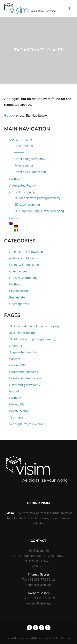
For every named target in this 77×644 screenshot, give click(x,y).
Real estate (17, 297)
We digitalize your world (26, 424)
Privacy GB (17, 404)
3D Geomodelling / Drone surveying (39, 211)
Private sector (24, 165)
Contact (15, 218)
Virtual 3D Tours (21, 140)
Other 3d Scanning (22, 192)
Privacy (66, 638)
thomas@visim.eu (38, 585)
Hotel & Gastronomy (23, 278)
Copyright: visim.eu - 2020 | (22, 638)
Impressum (44, 638)
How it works (24, 146)
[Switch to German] (44, 227)
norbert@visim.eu (38, 603)
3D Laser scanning (27, 205)
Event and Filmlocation (30, 172)
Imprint (14, 391)
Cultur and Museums (24, 372)
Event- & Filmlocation (24, 265)
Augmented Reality (23, 186)
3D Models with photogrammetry (37, 198)
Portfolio (15, 179)
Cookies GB (17, 365)
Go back (10, 116)
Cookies (57, 638)
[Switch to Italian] (44, 230)
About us (16, 346)
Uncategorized (19, 304)
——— (19, 152)
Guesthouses (18, 271)
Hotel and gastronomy (30, 159)
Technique (16, 417)
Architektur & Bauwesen (26, 252)
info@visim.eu (39, 566)
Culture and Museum (24, 258)
